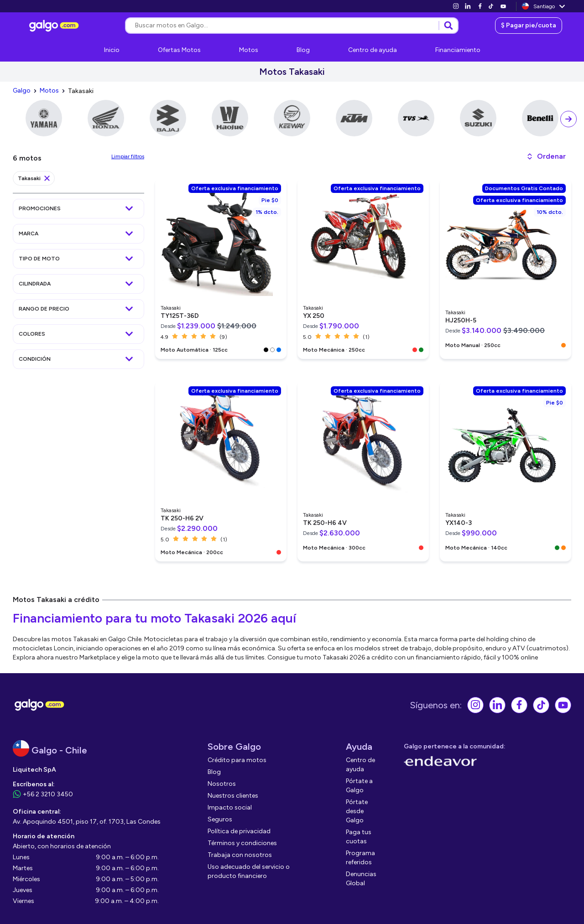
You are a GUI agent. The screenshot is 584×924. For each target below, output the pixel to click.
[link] (456, 6)
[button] (546, 156)
